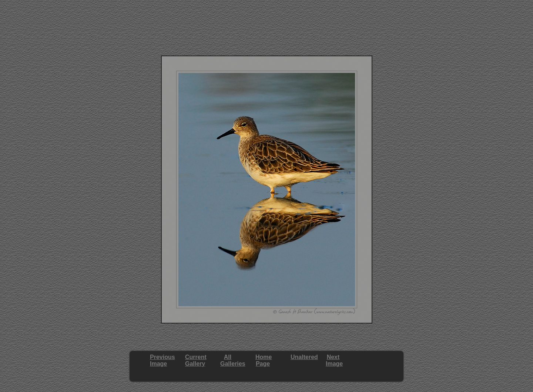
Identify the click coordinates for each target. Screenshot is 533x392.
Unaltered (304, 357)
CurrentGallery (196, 360)
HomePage (264, 360)
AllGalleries (233, 360)
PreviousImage (162, 360)
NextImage (334, 360)
